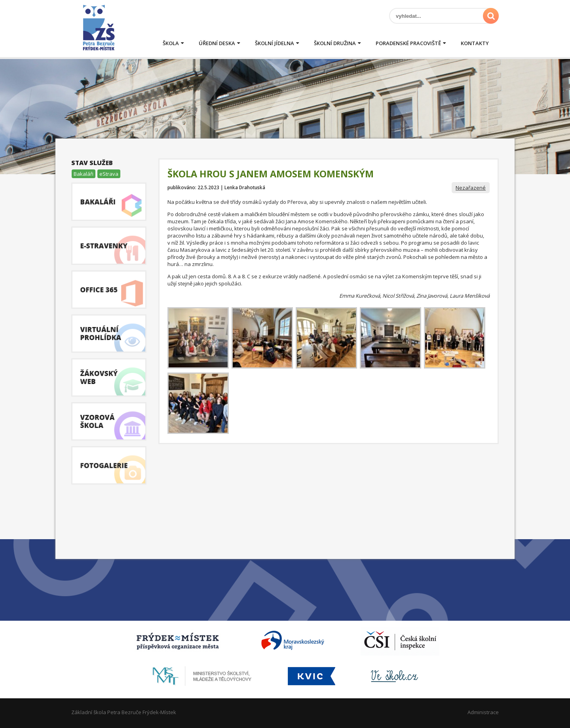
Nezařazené (471, 188)
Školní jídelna (275, 43)
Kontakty (475, 43)
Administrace (483, 712)
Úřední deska (217, 43)
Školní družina (335, 43)
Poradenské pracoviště (408, 43)
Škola (171, 43)
